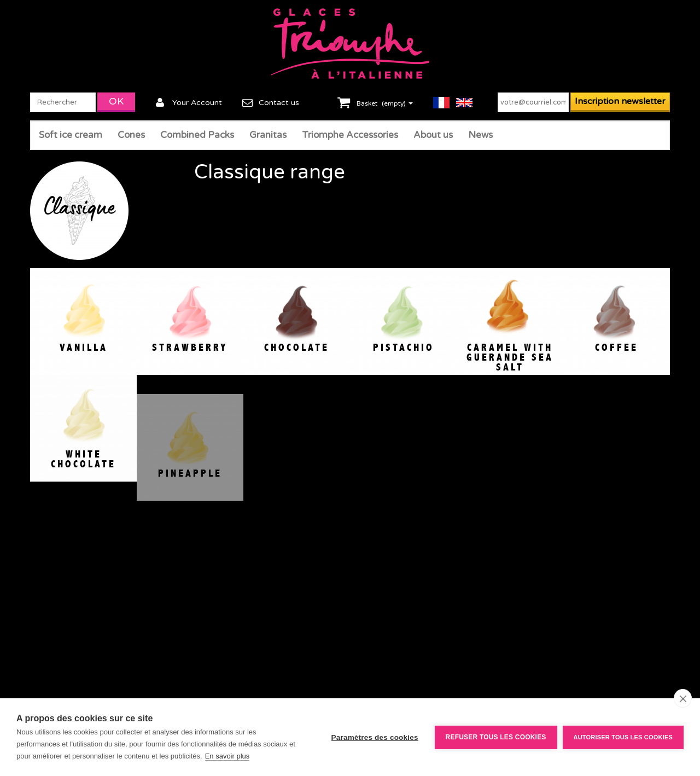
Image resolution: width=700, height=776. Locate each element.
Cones (131, 135)
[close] (683, 698)
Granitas (268, 135)
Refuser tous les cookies (496, 737)
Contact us (279, 103)
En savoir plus (227, 756)
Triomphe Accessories (350, 135)
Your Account (197, 103)
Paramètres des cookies (375, 737)
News (480, 135)
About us (433, 135)
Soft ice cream (71, 135)
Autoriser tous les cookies (623, 737)
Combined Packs (197, 135)
